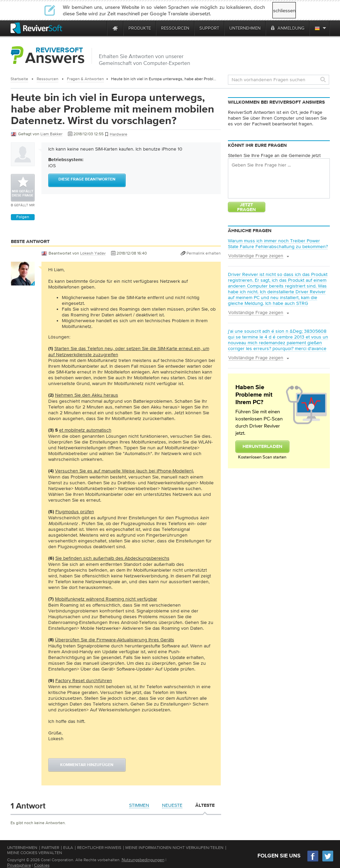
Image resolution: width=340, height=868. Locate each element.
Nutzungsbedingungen (143, 860)
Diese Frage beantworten (87, 179)
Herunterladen (262, 447)
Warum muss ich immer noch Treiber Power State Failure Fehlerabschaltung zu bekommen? (278, 244)
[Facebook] (313, 861)
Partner (50, 848)
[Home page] (115, 28)
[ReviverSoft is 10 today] (100, 28)
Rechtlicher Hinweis (99, 848)
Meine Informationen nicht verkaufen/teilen (174, 848)
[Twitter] (328, 861)
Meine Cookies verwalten (35, 853)
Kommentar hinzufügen (87, 765)
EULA (68, 848)
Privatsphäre (19, 865)
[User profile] (23, 282)
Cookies (42, 865)
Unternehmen (22, 848)
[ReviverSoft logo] (36, 28)
